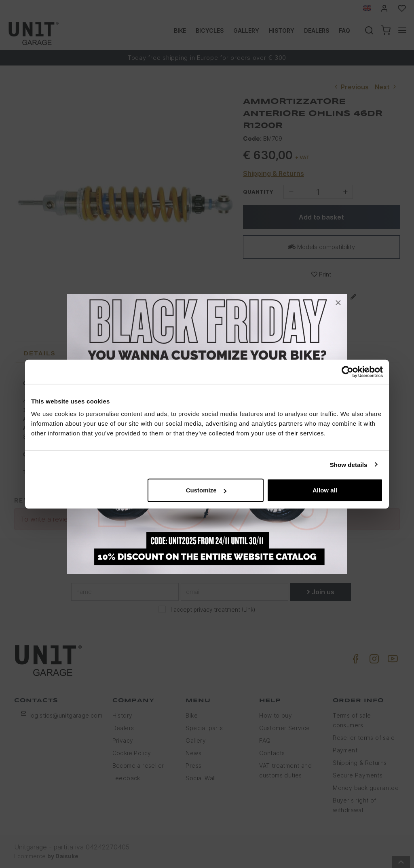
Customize (206, 490)
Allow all (325, 490)
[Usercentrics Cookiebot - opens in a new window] (347, 372)
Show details (349, 464)
